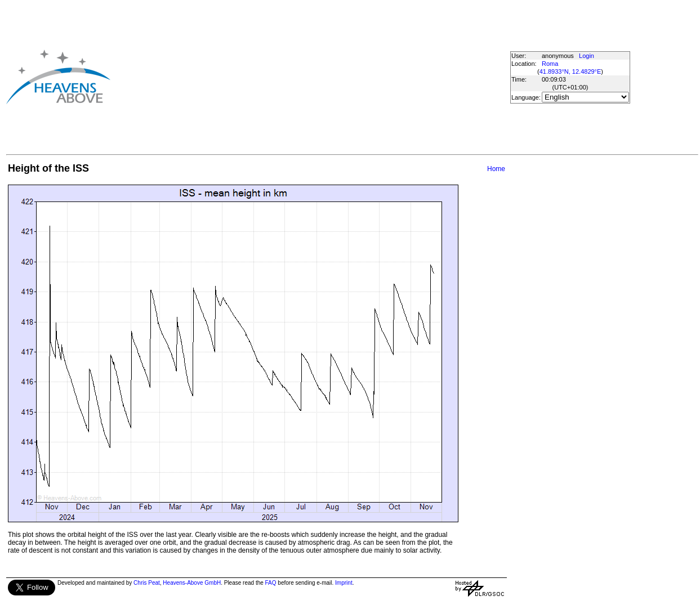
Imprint (344, 583)
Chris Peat (147, 583)
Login (587, 56)
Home (496, 169)
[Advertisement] (282, 77)
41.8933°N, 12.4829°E (570, 71)
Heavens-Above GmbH (192, 583)
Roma (550, 64)
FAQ (271, 583)
